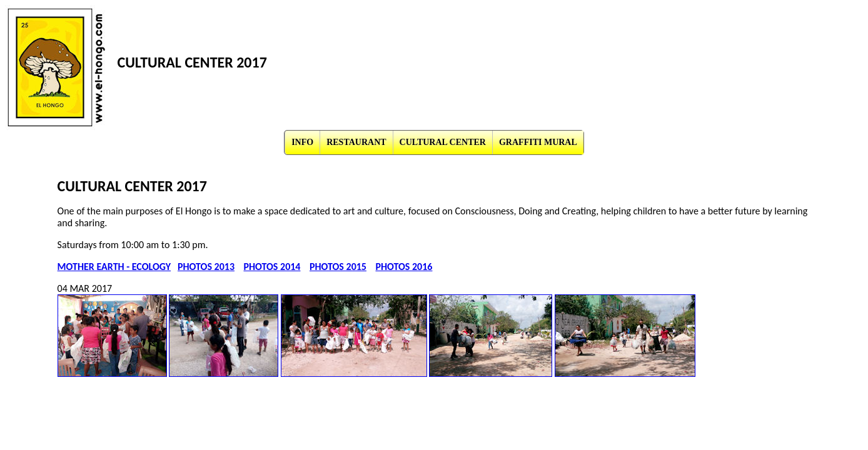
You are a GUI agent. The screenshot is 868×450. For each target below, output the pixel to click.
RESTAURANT (356, 142)
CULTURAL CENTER (443, 142)
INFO (302, 142)
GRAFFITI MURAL (538, 142)
